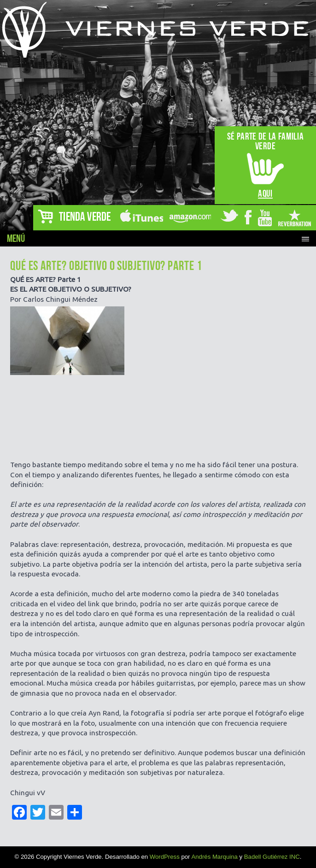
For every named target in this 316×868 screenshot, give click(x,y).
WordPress (165, 857)
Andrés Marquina (214, 857)
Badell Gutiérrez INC (272, 857)
